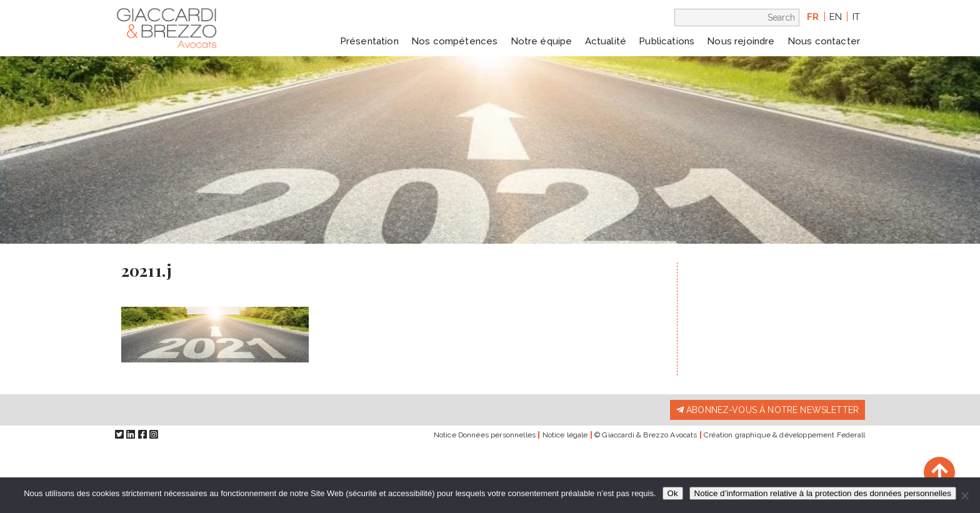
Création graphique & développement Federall (784, 435)
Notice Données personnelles (485, 435)
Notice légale (565, 435)
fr (813, 17)
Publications (667, 41)
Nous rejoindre (741, 41)
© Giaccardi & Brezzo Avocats (646, 435)
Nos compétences (454, 41)
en (836, 17)
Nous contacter (824, 41)
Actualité (606, 41)
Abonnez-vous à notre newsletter (767, 410)
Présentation (369, 41)
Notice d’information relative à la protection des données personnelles (823, 493)
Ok (673, 493)
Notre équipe (542, 41)
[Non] (964, 496)
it (856, 17)
